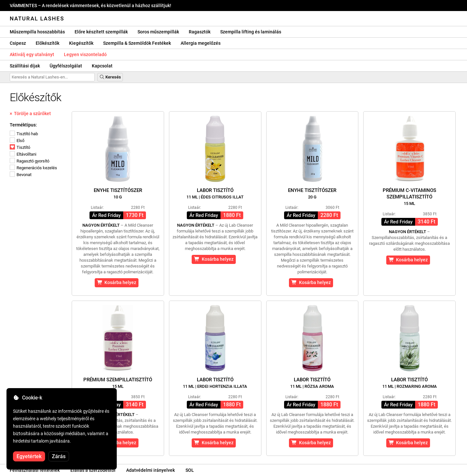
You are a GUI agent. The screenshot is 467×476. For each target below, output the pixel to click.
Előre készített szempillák (101, 32)
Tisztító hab (24, 134)
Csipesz (18, 43)
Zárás (59, 456)
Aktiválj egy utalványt (32, 54)
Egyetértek (29, 456)
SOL (190, 470)
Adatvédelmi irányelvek (150, 470)
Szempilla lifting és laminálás (251, 32)
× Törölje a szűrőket (30, 114)
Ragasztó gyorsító (30, 161)
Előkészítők (48, 43)
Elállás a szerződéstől (93, 470)
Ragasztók (200, 32)
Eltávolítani (23, 154)
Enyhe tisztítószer (118, 193)
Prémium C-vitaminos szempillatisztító (409, 197)
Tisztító (20, 147)
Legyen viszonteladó (85, 54)
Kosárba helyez (117, 282)
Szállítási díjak (25, 66)
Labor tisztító (215, 193)
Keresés (110, 77)
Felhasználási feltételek (35, 470)
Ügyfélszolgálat (66, 66)
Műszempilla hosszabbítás (37, 32)
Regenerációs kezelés (33, 168)
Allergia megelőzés (201, 43)
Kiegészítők (81, 43)
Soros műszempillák (158, 32)
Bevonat (21, 175)
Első (17, 141)
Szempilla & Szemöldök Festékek (137, 43)
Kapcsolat (102, 66)
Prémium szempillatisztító (118, 383)
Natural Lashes (37, 18)
